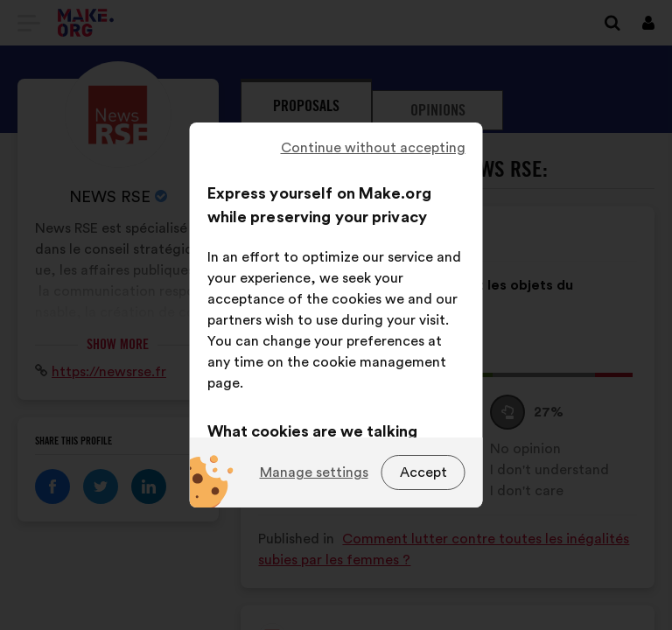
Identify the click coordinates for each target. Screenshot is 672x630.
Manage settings (314, 472)
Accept (423, 472)
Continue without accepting (373, 148)
